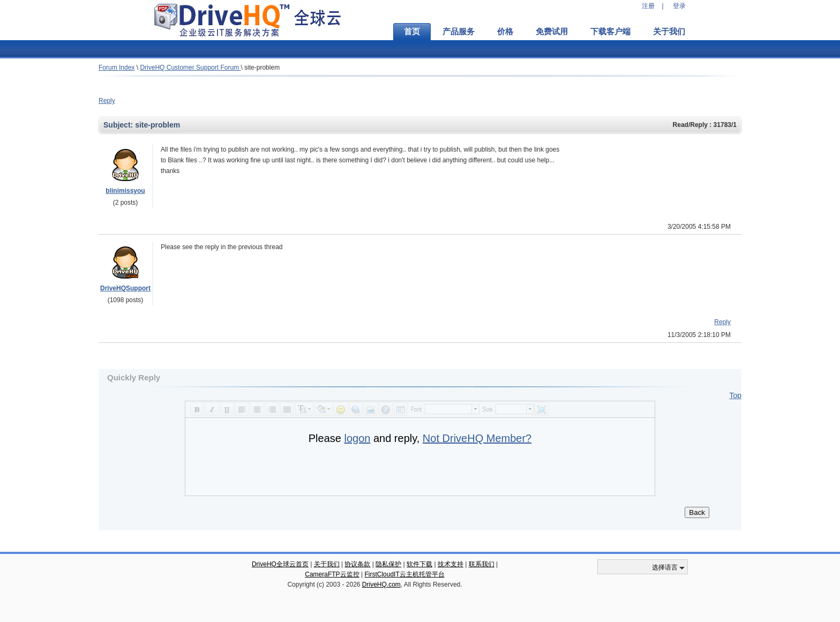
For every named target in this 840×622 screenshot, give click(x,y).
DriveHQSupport (125, 288)
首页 (412, 32)
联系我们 (482, 564)
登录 (679, 6)
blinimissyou (125, 191)
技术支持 (451, 564)
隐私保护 (388, 564)
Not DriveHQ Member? (477, 438)
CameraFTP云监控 (332, 574)
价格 (505, 32)
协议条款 (357, 564)
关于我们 (669, 32)
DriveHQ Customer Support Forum (190, 68)
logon (357, 438)
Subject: (119, 125)
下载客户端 (610, 32)
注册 (648, 6)
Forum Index (117, 68)
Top (735, 395)
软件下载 (419, 564)
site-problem (262, 68)
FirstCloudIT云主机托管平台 (404, 574)
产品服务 (459, 32)
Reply (107, 101)
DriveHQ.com (381, 584)
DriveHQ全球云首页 (280, 564)
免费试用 (552, 32)
